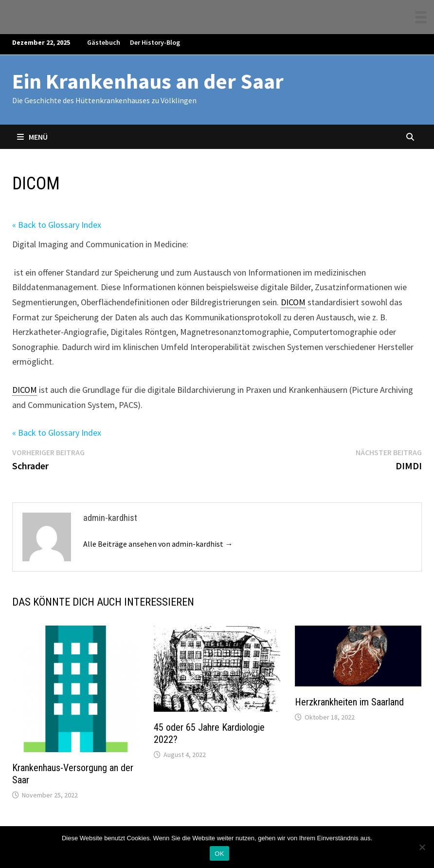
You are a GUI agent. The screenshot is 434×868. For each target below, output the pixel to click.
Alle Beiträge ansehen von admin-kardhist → (158, 544)
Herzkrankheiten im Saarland (349, 702)
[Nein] (422, 847)
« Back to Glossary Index (57, 225)
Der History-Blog (155, 42)
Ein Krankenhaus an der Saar (148, 81)
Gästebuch (104, 42)
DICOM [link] (293, 302)
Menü (32, 137)
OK (219, 854)
